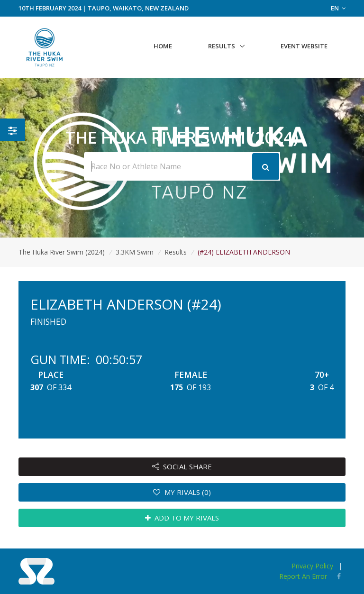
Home (163, 46)
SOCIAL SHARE (182, 466)
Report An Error (303, 576)
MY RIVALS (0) (182, 492)
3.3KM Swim (135, 252)
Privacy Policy (312, 566)
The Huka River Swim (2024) (62, 252)
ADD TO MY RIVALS (182, 518)
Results (222, 46)
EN (338, 8)
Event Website (304, 46)
